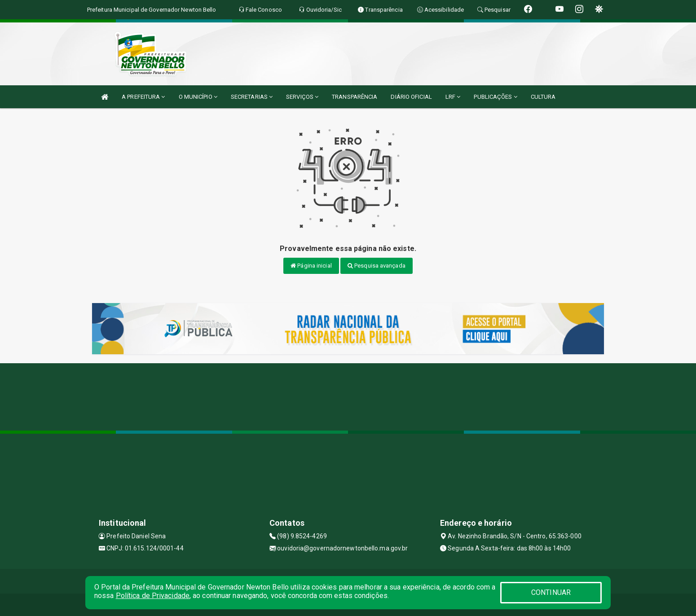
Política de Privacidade (153, 596)
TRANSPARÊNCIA (355, 97)
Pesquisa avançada (377, 266)
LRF (453, 97)
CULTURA (543, 97)
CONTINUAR (551, 592)
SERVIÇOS (302, 97)
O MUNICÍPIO (198, 97)
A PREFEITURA (143, 97)
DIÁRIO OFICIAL (411, 97)
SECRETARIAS (252, 97)
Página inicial (311, 266)
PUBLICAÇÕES (495, 97)
